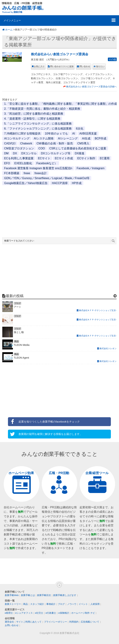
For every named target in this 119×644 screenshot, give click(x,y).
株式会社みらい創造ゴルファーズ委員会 (60, 54)
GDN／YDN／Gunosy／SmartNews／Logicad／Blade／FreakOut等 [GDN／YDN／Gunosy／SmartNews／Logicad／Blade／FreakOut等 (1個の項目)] (47, 178)
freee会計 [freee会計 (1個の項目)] (40, 173)
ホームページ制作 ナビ (83, 613)
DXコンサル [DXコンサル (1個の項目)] (29, 153)
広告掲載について (90, 622)
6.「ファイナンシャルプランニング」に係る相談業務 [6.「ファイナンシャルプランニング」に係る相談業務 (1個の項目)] (38, 129)
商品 (25, 604)
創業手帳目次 (44, 595)
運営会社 (9, 622)
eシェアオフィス (24, 613)
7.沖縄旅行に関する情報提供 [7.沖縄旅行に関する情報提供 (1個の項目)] (22, 133)
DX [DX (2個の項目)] (15, 153)
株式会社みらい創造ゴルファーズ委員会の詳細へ (91, 87)
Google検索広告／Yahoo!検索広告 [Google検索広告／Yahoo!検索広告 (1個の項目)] (26, 183)
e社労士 (39, 613)
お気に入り (39, 66)
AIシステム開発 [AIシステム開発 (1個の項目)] (44, 138)
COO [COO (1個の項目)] (42, 148)
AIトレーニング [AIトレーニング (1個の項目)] (68, 138)
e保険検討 (64, 613)
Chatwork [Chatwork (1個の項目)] (26, 143)
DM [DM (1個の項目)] (6, 153)
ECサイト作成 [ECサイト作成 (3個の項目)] (64, 158)
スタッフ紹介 (37, 604)
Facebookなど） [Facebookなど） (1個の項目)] (47, 163)
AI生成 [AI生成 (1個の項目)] (86, 138)
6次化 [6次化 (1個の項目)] (80, 129)
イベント (83, 604)
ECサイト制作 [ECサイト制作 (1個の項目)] (86, 158)
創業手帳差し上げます (65, 595)
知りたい (100, 66)
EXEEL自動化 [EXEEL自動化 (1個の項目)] (23, 163)
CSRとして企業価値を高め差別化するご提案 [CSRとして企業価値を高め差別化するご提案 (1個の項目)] (78, 148)
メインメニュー (12, 20)
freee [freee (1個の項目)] (27, 173)
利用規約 (74, 622)
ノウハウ (72, 604)
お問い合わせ (12, 625)
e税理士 (9, 613)
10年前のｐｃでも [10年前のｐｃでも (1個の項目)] (56, 133)
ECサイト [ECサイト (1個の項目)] (44, 158)
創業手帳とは (28, 595)
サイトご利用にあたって (29, 622)
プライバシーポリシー (56, 622)
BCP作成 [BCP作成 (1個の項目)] (101, 138)
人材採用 (95, 604)
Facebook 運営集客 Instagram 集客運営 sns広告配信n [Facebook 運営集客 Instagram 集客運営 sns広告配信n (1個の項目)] (38, 168)
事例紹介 (51, 604)
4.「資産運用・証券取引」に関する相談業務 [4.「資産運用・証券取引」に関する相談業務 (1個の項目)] (32, 119)
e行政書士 (51, 613)
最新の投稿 (15, 296)
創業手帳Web (12, 595)
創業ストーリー (13, 604)
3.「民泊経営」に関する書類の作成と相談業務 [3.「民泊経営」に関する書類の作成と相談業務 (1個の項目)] (34, 114)
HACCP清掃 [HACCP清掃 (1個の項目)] (60, 183)
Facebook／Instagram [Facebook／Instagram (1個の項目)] (90, 168)
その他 (112, 59)
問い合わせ (85, 66)
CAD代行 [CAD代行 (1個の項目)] (10, 143)
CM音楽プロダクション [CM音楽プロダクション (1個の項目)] (19, 148)
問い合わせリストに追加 (62, 66)
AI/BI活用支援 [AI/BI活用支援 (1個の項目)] (88, 133)
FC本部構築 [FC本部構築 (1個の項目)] (12, 173)
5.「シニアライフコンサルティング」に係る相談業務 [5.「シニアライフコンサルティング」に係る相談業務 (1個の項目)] (38, 124)
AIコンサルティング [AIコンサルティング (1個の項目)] (17, 138)
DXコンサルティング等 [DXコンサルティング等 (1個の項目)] (56, 153)
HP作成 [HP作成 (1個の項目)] (77, 183)
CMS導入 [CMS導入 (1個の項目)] (83, 143)
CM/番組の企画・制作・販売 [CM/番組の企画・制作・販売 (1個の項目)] (55, 143)
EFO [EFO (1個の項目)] (7, 163)
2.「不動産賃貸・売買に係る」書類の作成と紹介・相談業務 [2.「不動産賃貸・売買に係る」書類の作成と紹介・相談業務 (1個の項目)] (42, 109)
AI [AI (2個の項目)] (74, 133)
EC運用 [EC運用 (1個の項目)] (105, 158)
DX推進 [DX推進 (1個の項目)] (80, 153)
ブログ (61, 604)
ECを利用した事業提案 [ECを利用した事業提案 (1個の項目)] (19, 158)
